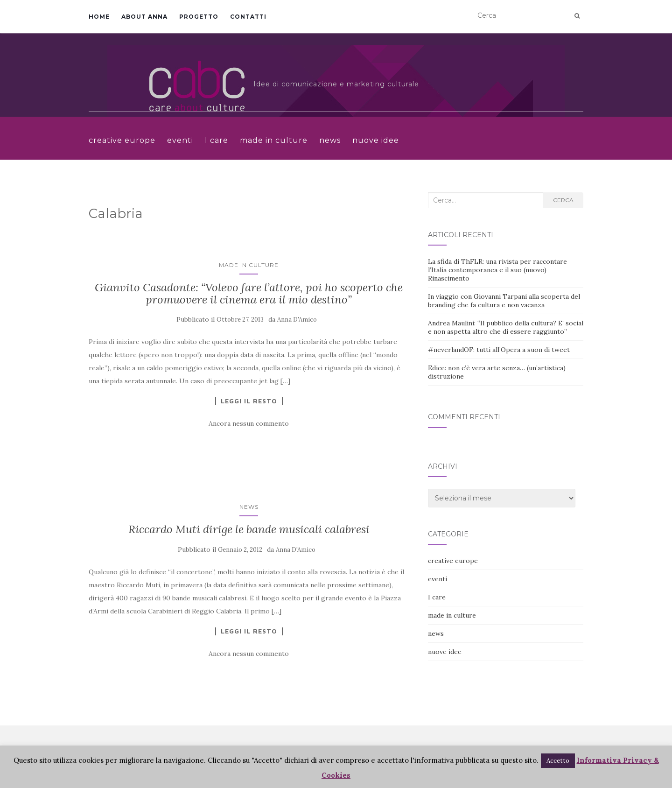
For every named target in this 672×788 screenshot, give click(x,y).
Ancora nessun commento (249, 423)
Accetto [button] (558, 761)
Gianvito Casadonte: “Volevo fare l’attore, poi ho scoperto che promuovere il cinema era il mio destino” (249, 293)
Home (99, 17)
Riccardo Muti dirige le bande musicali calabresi (249, 529)
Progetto (199, 17)
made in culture (274, 140)
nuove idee (376, 140)
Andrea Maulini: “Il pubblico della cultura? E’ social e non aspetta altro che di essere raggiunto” (506, 327)
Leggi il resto (249, 401)
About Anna (144, 17)
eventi (180, 140)
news (330, 140)
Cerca (563, 200)
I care (217, 140)
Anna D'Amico (297, 320)
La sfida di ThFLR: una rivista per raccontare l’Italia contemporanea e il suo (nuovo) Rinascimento (497, 270)
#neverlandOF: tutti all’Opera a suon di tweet (499, 350)
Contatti (248, 17)
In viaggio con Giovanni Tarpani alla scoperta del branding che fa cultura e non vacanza (504, 301)
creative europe (122, 140)
